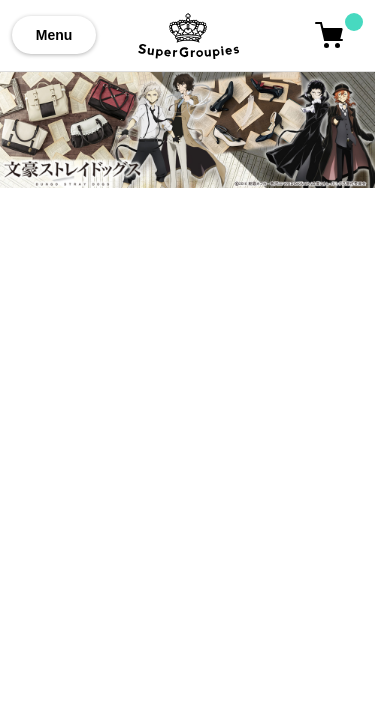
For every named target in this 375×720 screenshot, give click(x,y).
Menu (54, 35)
